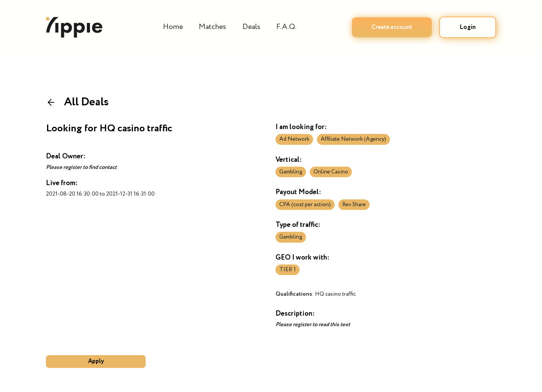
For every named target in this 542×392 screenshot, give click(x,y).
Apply (96, 361)
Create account (392, 27)
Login (468, 27)
